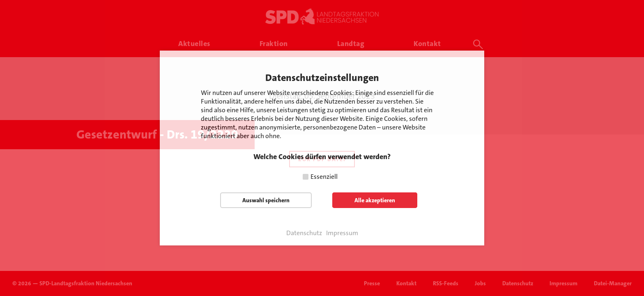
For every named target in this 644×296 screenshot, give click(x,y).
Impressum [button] (342, 233)
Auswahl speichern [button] (266, 200)
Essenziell (324, 177)
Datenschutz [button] (304, 233)
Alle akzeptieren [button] (375, 200)
